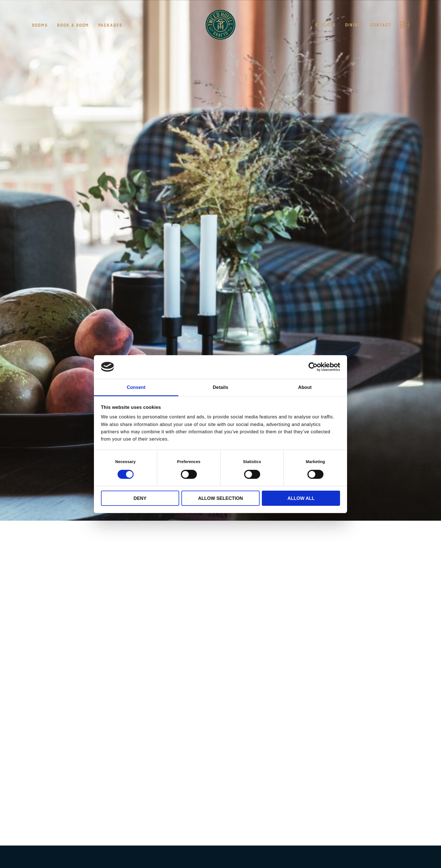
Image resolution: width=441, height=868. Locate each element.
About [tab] (305, 387)
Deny (140, 498)
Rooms (40, 25)
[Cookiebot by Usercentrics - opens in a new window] (315, 367)
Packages (110, 25)
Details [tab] (221, 387)
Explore (325, 25)
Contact (381, 25)
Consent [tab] (136, 387)
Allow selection (220, 498)
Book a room (73, 25)
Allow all (301, 498)
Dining (353, 25)
